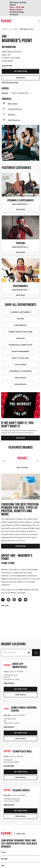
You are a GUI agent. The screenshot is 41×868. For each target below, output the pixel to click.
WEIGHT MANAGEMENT (20, 352)
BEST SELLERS (20, 378)
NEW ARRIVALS (20, 384)
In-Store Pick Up (15, 109)
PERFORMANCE (20, 325)
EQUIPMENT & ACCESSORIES (20, 371)
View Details (20, 695)
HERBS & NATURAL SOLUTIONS (21, 332)
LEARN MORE (20, 546)
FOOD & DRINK (20, 365)
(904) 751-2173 (9, 683)
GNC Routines (14, 120)
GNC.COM (5, 606)
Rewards (11, 114)
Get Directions (14, 71)
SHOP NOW (20, 78)
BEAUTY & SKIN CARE (20, 358)
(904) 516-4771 (9, 805)
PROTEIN (21, 319)
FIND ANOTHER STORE (10, 83)
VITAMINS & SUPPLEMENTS (20, 312)
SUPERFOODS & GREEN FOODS (20, 345)
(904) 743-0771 (9, 727)
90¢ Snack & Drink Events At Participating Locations (18, 9)
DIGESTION (20, 338)
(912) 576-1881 (7, 66)
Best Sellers (13, 104)
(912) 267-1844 (9, 766)
